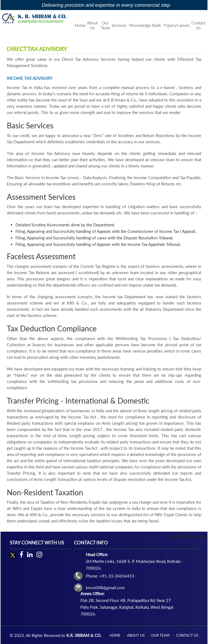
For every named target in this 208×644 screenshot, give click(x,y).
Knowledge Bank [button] (147, 25)
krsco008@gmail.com (105, 588)
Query (171, 25)
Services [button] (120, 25)
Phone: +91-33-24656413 (110, 576)
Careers (183, 25)
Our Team (105, 25)
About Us (92, 25)
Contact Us (198, 25)
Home (80, 25)
